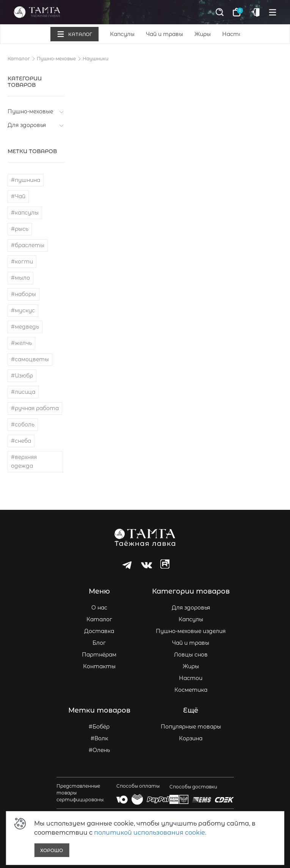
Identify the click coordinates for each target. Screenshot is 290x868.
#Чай (18, 196)
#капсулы (25, 213)
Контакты (99, 666)
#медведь (25, 327)
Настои (234, 34)
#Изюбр (22, 376)
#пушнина (26, 180)
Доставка (99, 631)
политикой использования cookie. (150, 833)
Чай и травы (165, 34)
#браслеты (28, 245)
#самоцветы (30, 359)
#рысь (20, 229)
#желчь (21, 343)
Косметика (191, 690)
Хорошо (52, 850)
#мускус (23, 310)
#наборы (24, 294)
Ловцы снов (191, 655)
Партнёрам (99, 655)
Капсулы (122, 34)
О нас (99, 608)
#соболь (23, 425)
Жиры (203, 34)
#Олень (99, 750)
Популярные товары (191, 727)
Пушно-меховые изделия (191, 631)
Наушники (96, 59)
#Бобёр (99, 727)
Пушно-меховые (56, 59)
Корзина (191, 738)
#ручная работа (35, 408)
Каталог (19, 59)
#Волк (99, 738)
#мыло (20, 278)
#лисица (23, 392)
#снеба (21, 441)
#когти (22, 262)
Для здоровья (27, 125)
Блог (99, 643)
